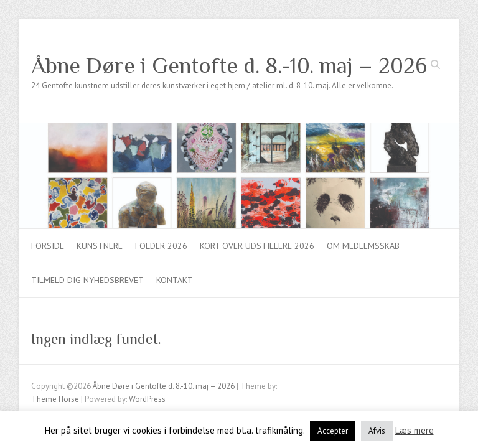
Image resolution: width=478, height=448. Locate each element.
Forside (48, 246)
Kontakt (175, 280)
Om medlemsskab (363, 246)
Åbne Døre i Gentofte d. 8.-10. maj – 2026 (229, 65)
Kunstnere (100, 246)
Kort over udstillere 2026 (257, 246)
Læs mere (415, 430)
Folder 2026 (161, 246)
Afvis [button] (377, 431)
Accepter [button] (333, 431)
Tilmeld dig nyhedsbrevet (87, 280)
